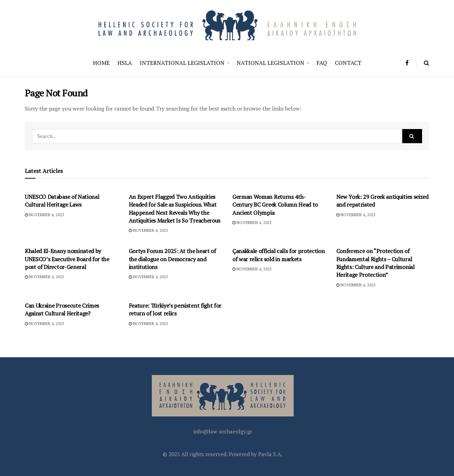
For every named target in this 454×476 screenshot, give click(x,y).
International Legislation (182, 63)
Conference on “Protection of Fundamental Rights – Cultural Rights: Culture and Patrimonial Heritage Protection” (375, 263)
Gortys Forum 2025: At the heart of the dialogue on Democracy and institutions (172, 259)
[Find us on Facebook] (407, 63)
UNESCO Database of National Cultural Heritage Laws (62, 201)
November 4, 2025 (45, 215)
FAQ (322, 63)
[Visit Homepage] (227, 25)
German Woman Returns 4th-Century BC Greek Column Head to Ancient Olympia (275, 205)
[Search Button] (427, 63)
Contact (348, 63)
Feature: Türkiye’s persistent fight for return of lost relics (175, 309)
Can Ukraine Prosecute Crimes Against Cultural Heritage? (62, 309)
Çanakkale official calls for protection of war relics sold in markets (279, 255)
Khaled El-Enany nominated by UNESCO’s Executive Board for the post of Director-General (67, 259)
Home (101, 63)
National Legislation (270, 63)
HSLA (125, 63)
